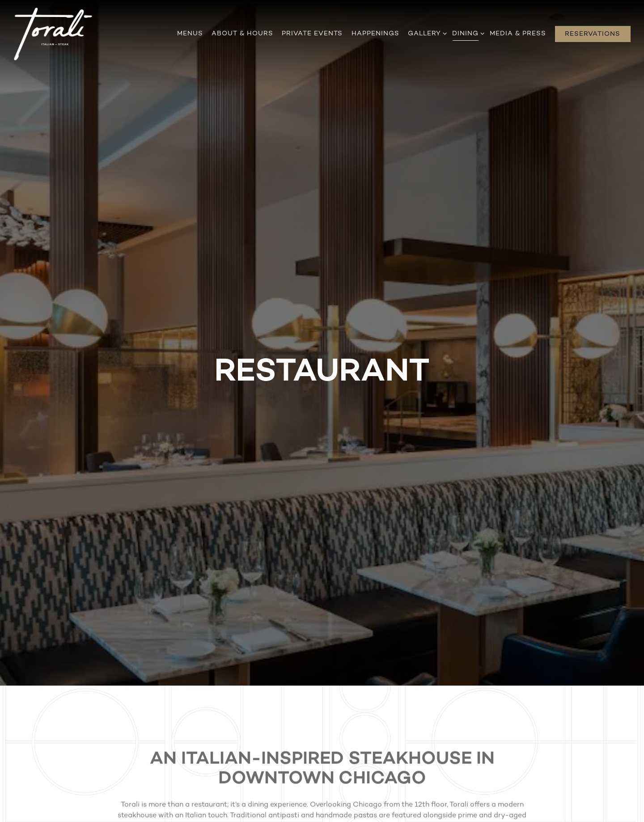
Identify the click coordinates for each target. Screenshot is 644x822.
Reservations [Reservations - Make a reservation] (593, 34)
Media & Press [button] (518, 34)
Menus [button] (190, 34)
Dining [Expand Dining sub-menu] (467, 33)
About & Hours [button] (242, 34)
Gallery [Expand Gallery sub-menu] (426, 33)
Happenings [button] (375, 34)
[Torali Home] (53, 34)
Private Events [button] (312, 34)
